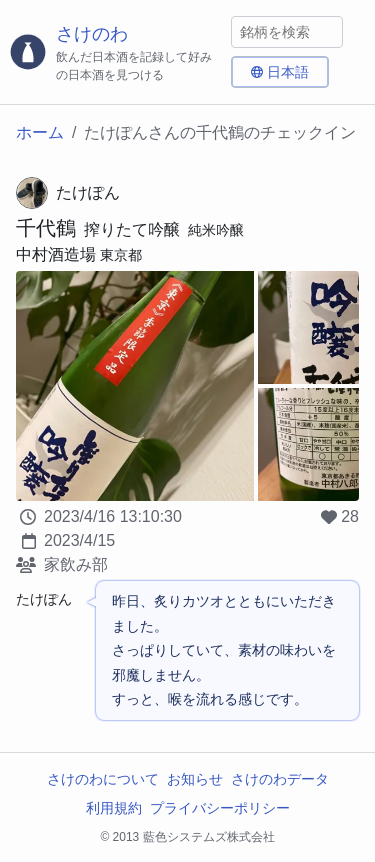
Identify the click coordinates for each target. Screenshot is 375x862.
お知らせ (195, 779)
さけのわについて (103, 779)
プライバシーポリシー (220, 808)
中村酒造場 (56, 254)
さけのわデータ (280, 779)
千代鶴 (46, 228)
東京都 (121, 255)
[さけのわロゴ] (115, 52)
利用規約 (114, 808)
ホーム (40, 132)
